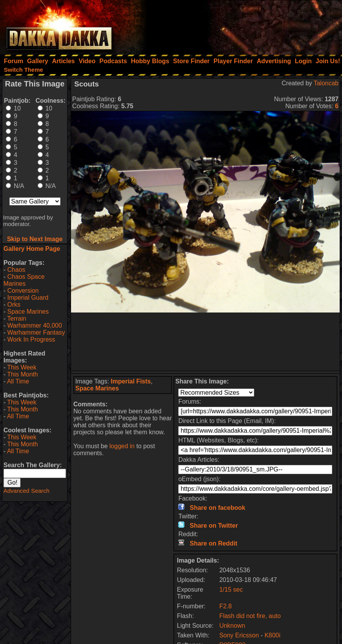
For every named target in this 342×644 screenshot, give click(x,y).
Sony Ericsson (239, 635)
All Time (18, 381)
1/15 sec (231, 590)
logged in (122, 446)
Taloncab (326, 83)
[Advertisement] (238, 25)
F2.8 (226, 606)
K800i (272, 635)
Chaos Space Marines (24, 280)
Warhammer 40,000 (35, 325)
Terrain (16, 319)
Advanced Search (26, 491)
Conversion (23, 291)
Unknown (232, 626)
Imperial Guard (28, 298)
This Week (22, 367)
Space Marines (28, 312)
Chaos (16, 270)
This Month (22, 374)
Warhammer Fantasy (36, 332)
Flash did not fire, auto (250, 616)
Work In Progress (31, 339)
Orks (14, 305)
